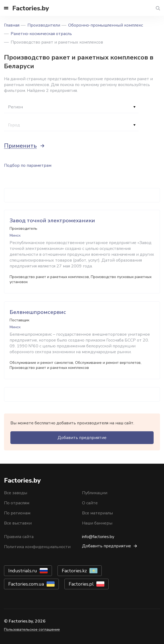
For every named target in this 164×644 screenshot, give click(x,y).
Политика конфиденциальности (37, 547)
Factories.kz (74, 571)
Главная (12, 25)
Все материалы (97, 513)
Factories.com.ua (26, 584)
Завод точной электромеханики (52, 221)
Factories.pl (81, 584)
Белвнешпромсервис (38, 312)
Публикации (95, 493)
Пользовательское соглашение (32, 630)
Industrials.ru (23, 571)
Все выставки (18, 523)
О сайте (90, 503)
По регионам (17, 513)
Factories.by (31, 8)
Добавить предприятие (82, 438)
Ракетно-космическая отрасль (41, 34)
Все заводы (16, 493)
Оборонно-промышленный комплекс (106, 25)
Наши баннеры (97, 523)
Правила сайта (19, 537)
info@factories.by (98, 537)
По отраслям (17, 503)
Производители (44, 25)
